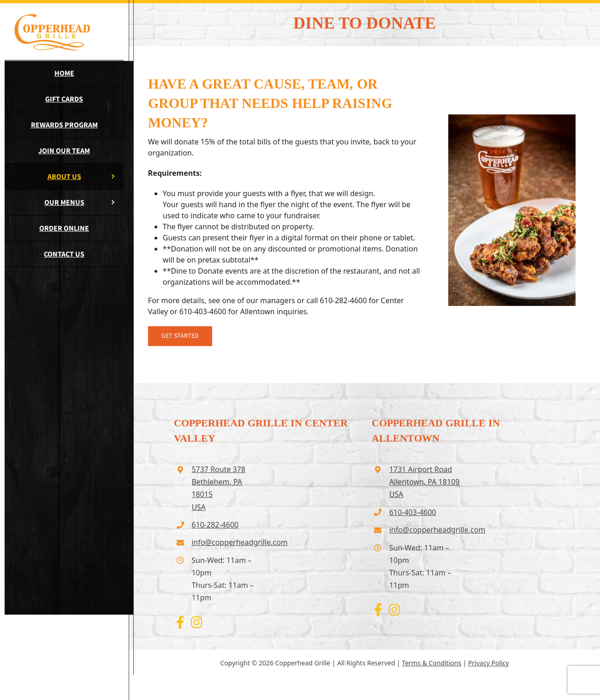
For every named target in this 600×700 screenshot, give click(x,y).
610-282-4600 (215, 525)
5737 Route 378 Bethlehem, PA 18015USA (218, 488)
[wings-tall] (512, 118)
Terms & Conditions (432, 663)
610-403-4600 (413, 512)
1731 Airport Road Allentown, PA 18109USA (424, 482)
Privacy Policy (488, 663)
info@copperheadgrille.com (227, 542)
